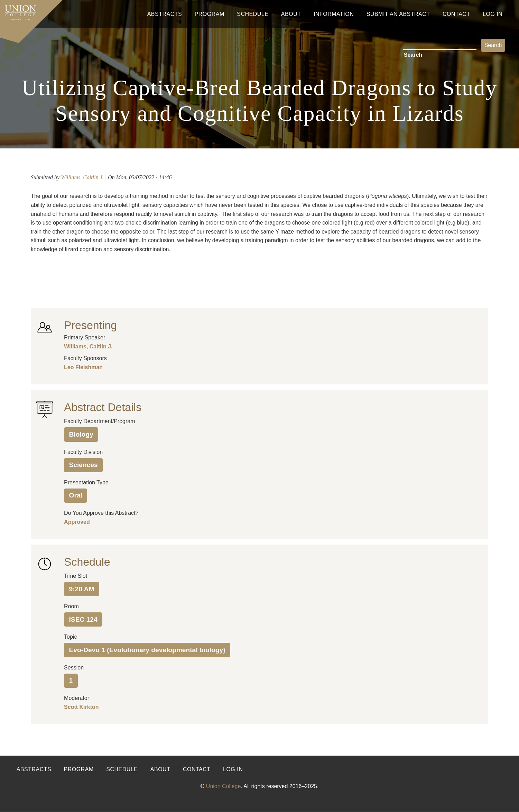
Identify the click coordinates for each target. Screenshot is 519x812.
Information (334, 14)
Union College (224, 786)
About (291, 14)
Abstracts (165, 14)
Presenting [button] (90, 325)
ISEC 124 (83, 619)
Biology (81, 434)
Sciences (84, 465)
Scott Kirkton (81, 707)
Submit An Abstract (398, 14)
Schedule (253, 14)
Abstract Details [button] (103, 407)
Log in (233, 769)
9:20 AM (82, 589)
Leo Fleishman (83, 367)
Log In (493, 14)
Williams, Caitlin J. (82, 177)
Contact (456, 14)
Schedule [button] (87, 562)
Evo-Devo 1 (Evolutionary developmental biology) (147, 650)
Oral (76, 495)
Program (210, 14)
